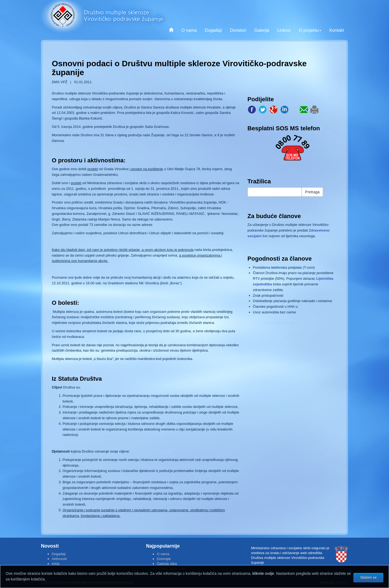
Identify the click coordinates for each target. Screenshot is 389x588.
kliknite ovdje (263, 573)
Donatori (238, 30)
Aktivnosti (59, 559)
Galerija (262, 30)
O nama (189, 30)
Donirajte (164, 559)
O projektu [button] (310, 30)
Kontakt (337, 30)
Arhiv (56, 564)
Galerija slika (167, 564)
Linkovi (284, 30)
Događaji (213, 30)
